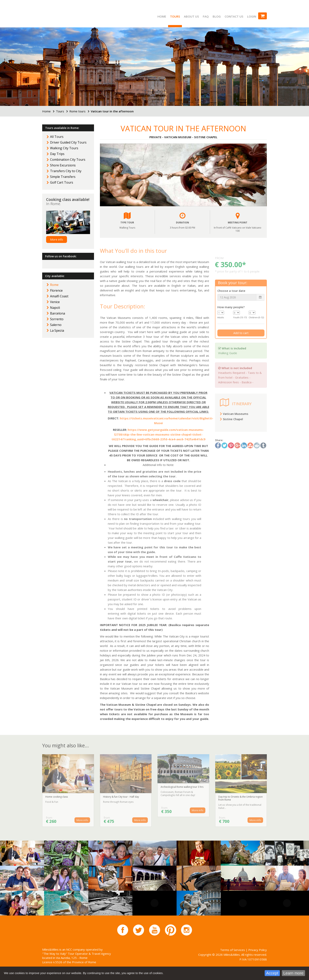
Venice (55, 302)
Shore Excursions (63, 165)
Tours (175, 16)
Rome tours (77, 111)
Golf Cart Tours (62, 182)
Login (252, 16)
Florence (56, 290)
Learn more (293, 973)
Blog (217, 16)
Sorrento (57, 319)
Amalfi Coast (59, 296)
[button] (112, 175)
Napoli (55, 308)
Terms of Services (233, 950)
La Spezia (57, 330)
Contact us (234, 16)
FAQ (206, 16)
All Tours (57, 137)
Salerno (56, 325)
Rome (54, 285)
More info (57, 239)
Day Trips (57, 154)
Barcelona (58, 313)
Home (162, 16)
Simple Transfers (63, 177)
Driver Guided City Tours (68, 142)
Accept (272, 973)
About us (191, 16)
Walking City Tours (64, 148)
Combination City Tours (68, 160)
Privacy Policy (258, 950)
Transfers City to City (66, 171)
